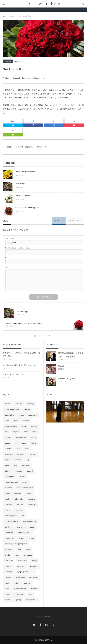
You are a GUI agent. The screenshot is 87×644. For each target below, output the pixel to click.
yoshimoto (9, 454)
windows (8, 471)
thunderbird (26, 465)
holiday (22, 538)
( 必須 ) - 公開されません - (18, 248)
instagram (19, 404)
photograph (34, 566)
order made (19, 499)
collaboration (22, 561)
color (26, 432)
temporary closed (24, 533)
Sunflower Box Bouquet (25, 171)
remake (8, 600)
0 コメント (59, 221)
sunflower (9, 566)
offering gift (32, 505)
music (7, 589)
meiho (7, 493)
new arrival (9, 561)
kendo (7, 499)
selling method (31, 600)
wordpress (16, 432)
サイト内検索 (83, 4)
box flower (9, 594)
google (8, 443)
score (24, 443)
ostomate (21, 594)
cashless (8, 577)
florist (24, 426)
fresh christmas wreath (25, 488)
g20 (23, 516)
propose (27, 409)
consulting (31, 499)
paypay (34, 561)
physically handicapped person (16, 544)
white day (30, 404)
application (9, 549)
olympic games (22, 572)
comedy (29, 493)
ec (33, 572)
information (9, 533)
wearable (18, 460)
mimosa (19, 471)
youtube (17, 583)
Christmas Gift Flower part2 (27, 208)
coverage (20, 505)
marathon (9, 449)
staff (18, 449)
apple (28, 549)
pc (6, 432)
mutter (32, 538)
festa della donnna (29, 521)
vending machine (11, 426)
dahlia (27, 449)
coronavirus (21, 527)
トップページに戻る (45, 336)
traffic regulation (11, 516)
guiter (16, 421)
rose (44, 78)
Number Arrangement (67, 379)
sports (34, 437)
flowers (8, 510)
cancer (22, 477)
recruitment (32, 415)
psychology (33, 577)
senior (32, 527)
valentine (34, 426)
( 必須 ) (10, 239)
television (9, 488)
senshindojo (9, 415)
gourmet (27, 583)
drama (7, 437)
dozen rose (26, 78)
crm (16, 465)
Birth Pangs (20, 183)
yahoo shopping (20, 589)
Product (8, 61)
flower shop (20, 577)
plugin (7, 460)
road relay (33, 454)
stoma (7, 465)
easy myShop (10, 477)
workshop (9, 572)
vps (16, 443)
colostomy (34, 589)
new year (8, 505)
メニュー (4, 4)
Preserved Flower (23, 195)
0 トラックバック (75, 221)
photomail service (11, 521)
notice (7, 421)
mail (30, 594)
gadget (21, 415)
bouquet (17, 78)
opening (18, 600)
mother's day (10, 538)
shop (27, 460)
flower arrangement (12, 409)
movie (17, 555)
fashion (34, 443)
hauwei (8, 404)
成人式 (61, 366)
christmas (21, 454)
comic (34, 432)
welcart (25, 482)
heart (7, 583)
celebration (19, 510)
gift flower (36, 78)
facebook (30, 471)
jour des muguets (11, 482)
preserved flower (21, 437)
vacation (26, 421)
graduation (28, 555)
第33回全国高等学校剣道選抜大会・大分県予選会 (71, 355)
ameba (8, 555)
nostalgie (18, 493)
